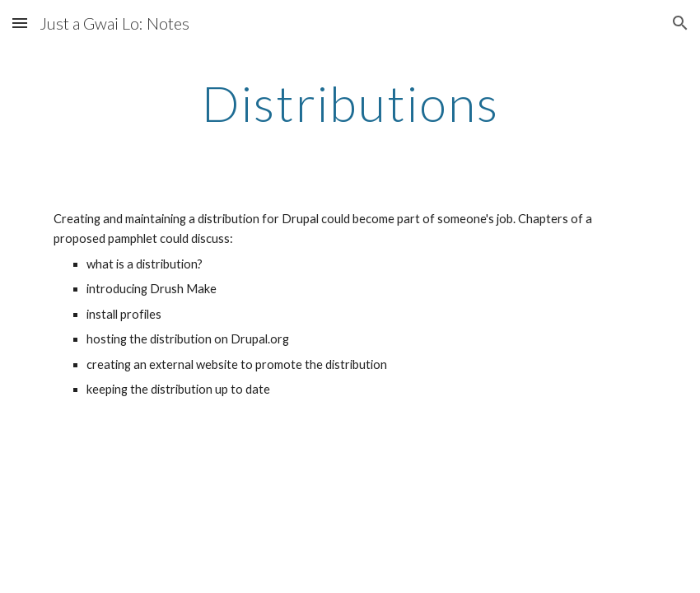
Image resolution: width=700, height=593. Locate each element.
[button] (20, 23)
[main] (350, 103)
